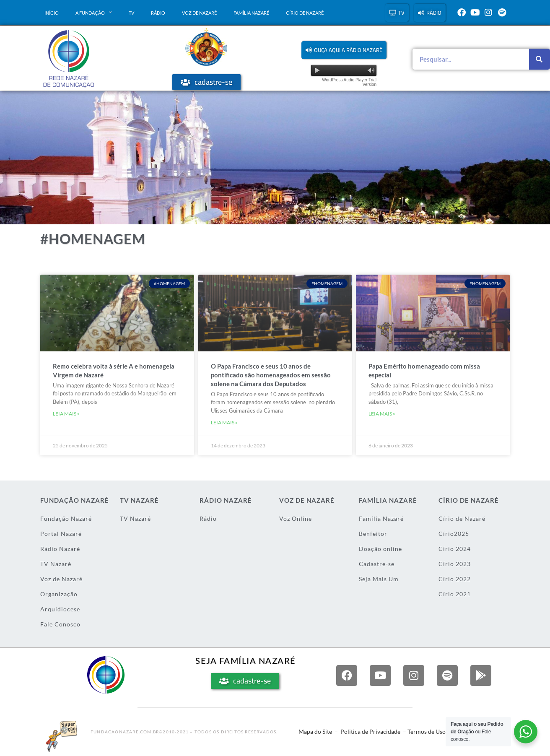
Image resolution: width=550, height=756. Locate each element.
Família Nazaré (251, 13)
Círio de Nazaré (305, 13)
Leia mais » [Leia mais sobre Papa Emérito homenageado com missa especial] (382, 414)
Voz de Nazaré (199, 13)
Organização (59, 594)
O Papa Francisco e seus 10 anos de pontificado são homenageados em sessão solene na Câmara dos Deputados (271, 375)
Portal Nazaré (61, 534)
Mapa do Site (315, 731)
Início (52, 13)
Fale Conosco (60, 624)
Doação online (380, 549)
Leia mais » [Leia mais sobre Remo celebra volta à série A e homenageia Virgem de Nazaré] (66, 414)
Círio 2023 (455, 564)
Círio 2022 (455, 579)
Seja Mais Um (379, 579)
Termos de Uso (427, 731)
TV (131, 13)
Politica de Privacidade (370, 731)
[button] (344, 50)
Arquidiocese (60, 609)
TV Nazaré (56, 564)
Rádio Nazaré (60, 549)
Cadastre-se (377, 564)
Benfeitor (373, 534)
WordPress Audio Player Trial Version (349, 82)
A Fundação (94, 13)
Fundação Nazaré (66, 518)
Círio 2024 (455, 549)
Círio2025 (454, 534)
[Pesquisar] (540, 59)
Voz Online (296, 518)
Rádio (158, 13)
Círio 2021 (455, 594)
